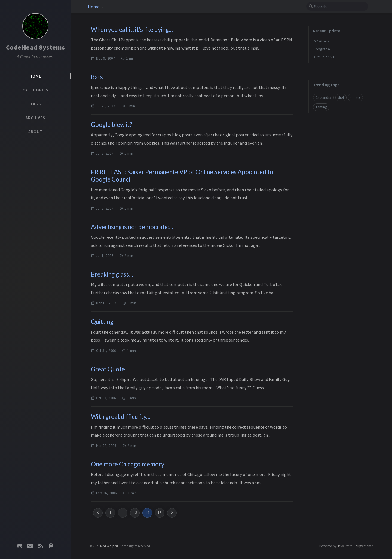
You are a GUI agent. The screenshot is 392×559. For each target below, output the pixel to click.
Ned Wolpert (109, 546)
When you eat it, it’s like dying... (132, 30)
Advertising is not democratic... (132, 227)
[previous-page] (98, 513)
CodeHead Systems (36, 47)
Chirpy (358, 546)
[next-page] (172, 513)
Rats (97, 77)
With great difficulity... (121, 417)
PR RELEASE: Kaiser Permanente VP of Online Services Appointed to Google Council (182, 176)
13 (135, 513)
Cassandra (323, 98)
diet (341, 98)
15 (160, 513)
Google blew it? (112, 125)
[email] (30, 546)
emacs (355, 98)
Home (94, 7)
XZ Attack (322, 41)
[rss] (41, 546)
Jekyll (341, 546)
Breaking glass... (112, 274)
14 (147, 513)
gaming (321, 107)
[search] (337, 7)
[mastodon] (51, 546)
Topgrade (322, 49)
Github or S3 (324, 57)
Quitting (102, 322)
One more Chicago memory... (129, 464)
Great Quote (108, 369)
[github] (20, 546)
